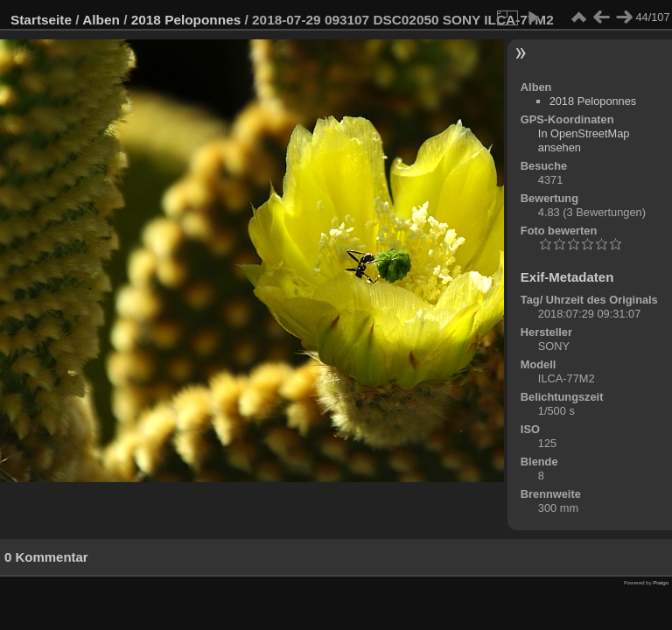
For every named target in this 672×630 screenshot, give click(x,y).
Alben (101, 20)
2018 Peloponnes (186, 20)
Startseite (41, 20)
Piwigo (661, 583)
